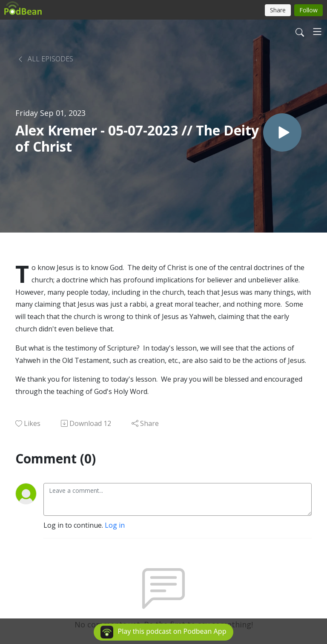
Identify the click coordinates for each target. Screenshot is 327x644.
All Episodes (45, 59)
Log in (115, 525)
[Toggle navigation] (317, 32)
